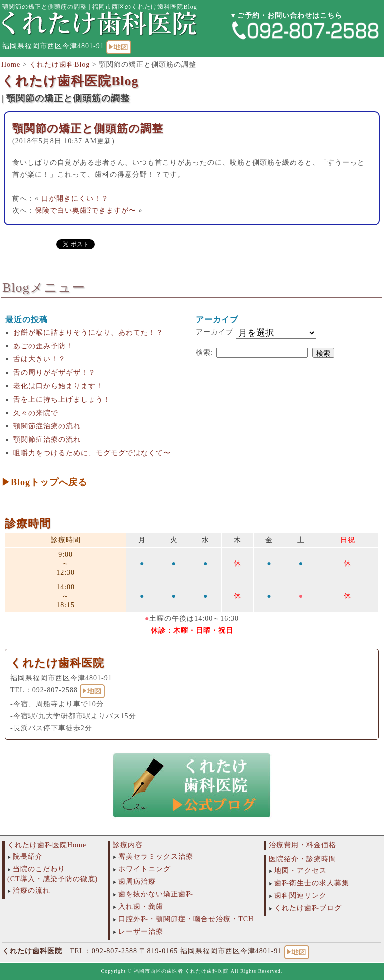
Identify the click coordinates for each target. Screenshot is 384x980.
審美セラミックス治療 (156, 857)
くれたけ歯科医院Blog (70, 81)
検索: (205, 353)
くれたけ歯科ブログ (308, 908)
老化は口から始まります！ (58, 386)
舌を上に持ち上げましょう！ (62, 400)
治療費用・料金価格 (303, 845)
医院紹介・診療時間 (303, 859)
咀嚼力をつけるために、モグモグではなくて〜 (92, 453)
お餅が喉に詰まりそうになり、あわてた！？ (88, 333)
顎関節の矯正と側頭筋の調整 (88, 129)
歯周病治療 (137, 882)
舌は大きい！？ (40, 359)
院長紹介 (28, 857)
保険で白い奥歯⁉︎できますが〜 (86, 211)
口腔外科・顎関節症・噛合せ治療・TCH (186, 919)
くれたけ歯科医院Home (47, 845)
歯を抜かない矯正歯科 (156, 894)
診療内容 (128, 845)
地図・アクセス (301, 871)
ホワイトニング (145, 869)
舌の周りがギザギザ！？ (55, 373)
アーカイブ (215, 332)
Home (11, 65)
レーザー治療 (141, 932)
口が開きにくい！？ (75, 199)
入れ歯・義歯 (141, 907)
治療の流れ (32, 891)
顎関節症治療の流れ (47, 426)
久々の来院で (36, 413)
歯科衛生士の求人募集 (312, 883)
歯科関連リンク (301, 896)
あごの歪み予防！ (43, 346)
